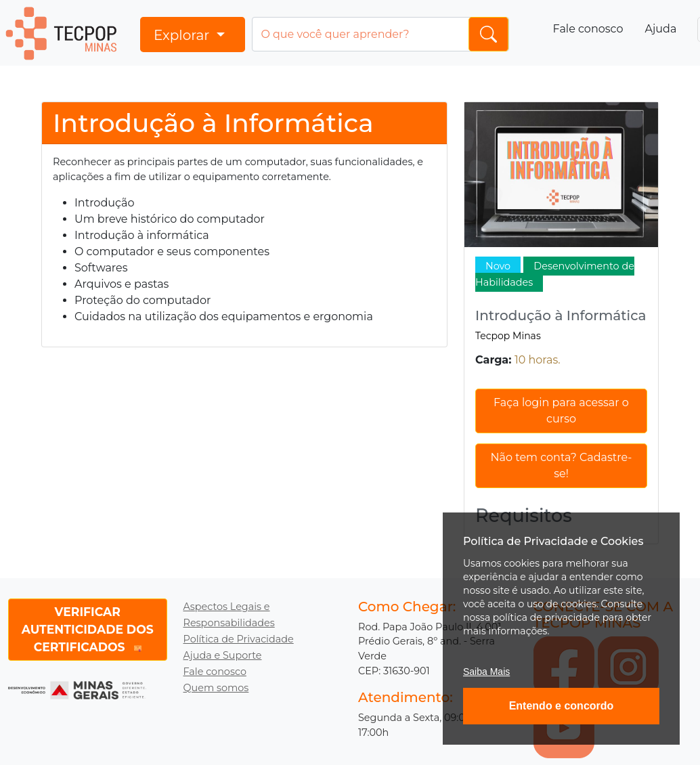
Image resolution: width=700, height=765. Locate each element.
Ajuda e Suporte (223, 655)
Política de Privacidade (239, 639)
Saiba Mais (486, 672)
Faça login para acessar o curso (561, 411)
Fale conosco (588, 29)
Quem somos (216, 688)
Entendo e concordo (562, 706)
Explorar (183, 35)
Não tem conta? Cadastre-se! (562, 465)
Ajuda (660, 29)
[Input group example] (380, 35)
